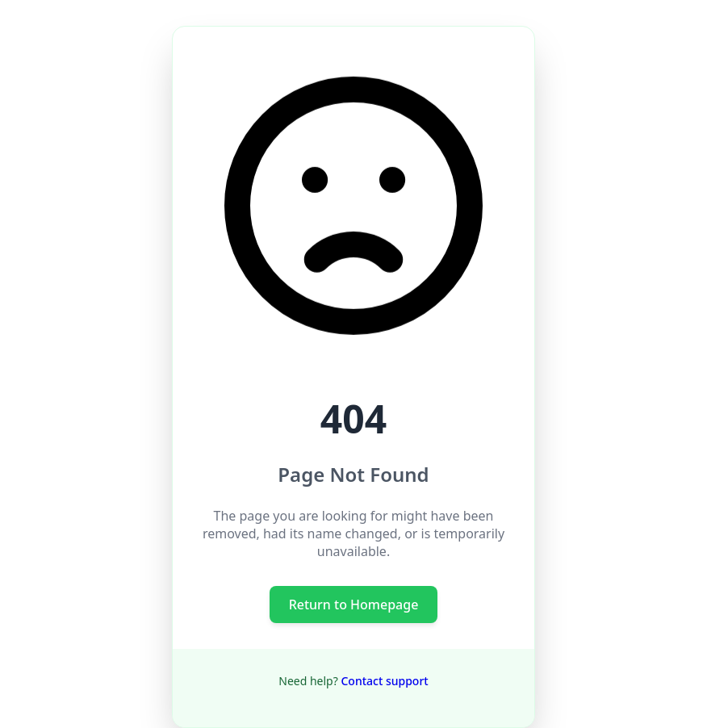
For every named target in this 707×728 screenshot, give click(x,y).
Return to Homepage (354, 605)
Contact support (384, 681)
